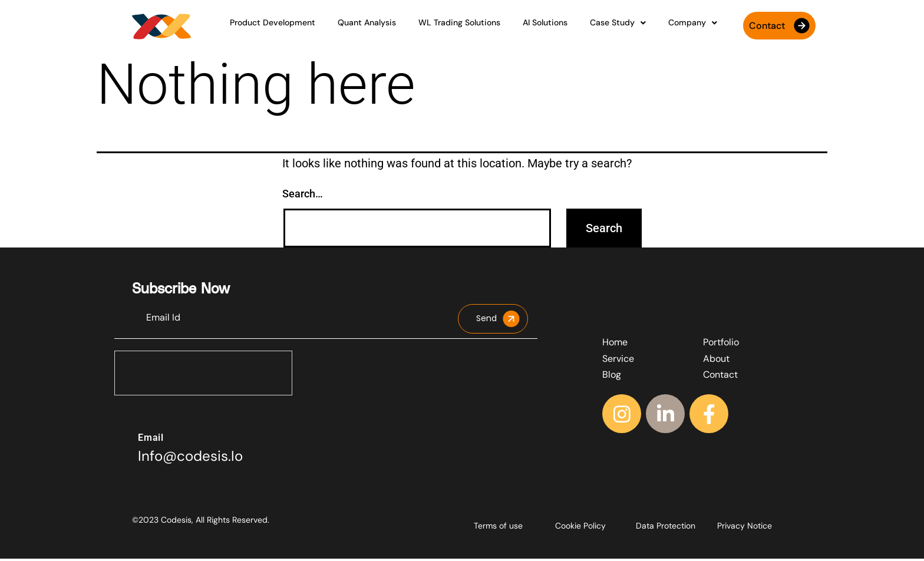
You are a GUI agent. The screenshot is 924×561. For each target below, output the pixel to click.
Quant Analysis (383, 28)
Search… (303, 196)
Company (666, 28)
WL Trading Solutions (465, 28)
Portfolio (721, 344)
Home (615, 344)
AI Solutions (540, 28)
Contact (720, 377)
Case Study (602, 28)
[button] (602, 28)
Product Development (299, 28)
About (716, 361)
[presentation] (204, 376)
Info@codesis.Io (190, 458)
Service (618, 361)
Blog (612, 377)
